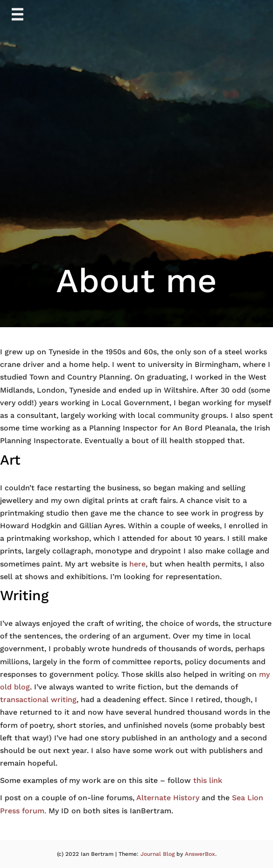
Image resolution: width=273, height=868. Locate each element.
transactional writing (38, 699)
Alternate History (168, 798)
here (137, 564)
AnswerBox (200, 854)
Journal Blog (158, 854)
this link (208, 780)
